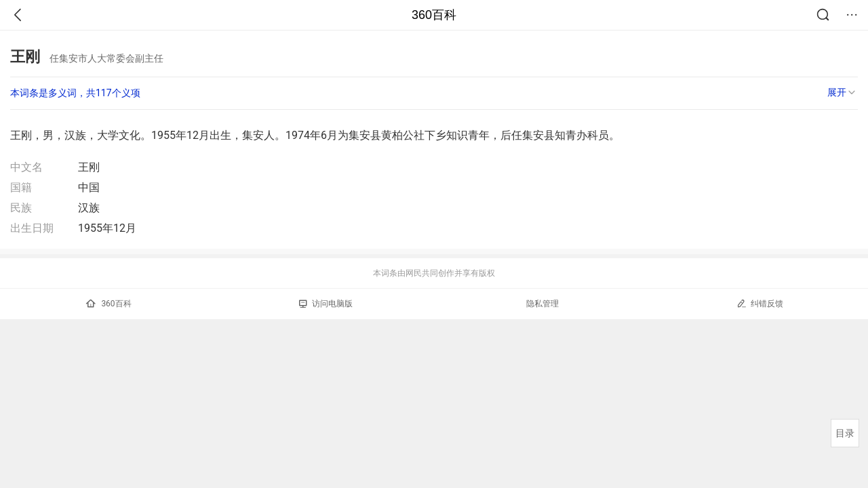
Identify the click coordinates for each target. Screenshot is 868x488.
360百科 (434, 15)
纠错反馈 (760, 303)
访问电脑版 (326, 304)
